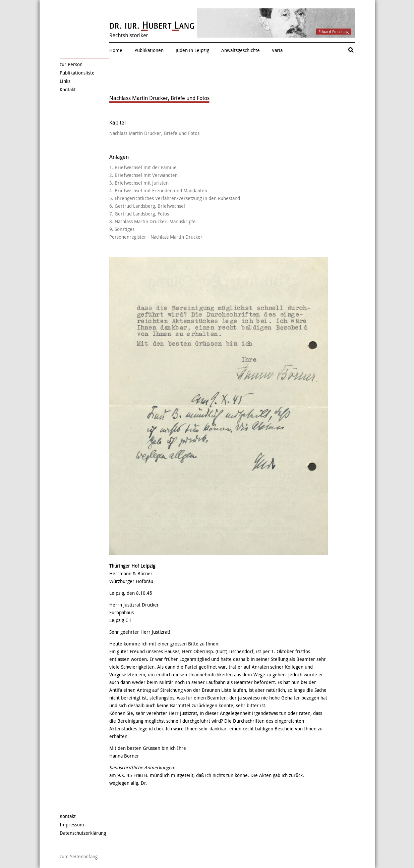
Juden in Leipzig (192, 50)
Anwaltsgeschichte (241, 50)
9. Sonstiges (122, 229)
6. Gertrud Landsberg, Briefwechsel (147, 206)
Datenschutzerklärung (83, 833)
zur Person (71, 64)
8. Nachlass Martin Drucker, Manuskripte (153, 221)
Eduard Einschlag (334, 32)
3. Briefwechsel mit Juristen (139, 183)
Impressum (72, 825)
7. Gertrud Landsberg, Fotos (139, 214)
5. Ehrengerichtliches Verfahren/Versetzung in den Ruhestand (175, 198)
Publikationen (149, 50)
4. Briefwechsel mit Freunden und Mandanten (158, 190)
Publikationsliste (77, 73)
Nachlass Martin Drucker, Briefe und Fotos (154, 133)
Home (116, 50)
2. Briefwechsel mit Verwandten (143, 175)
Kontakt (68, 89)
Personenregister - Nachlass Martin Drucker (156, 237)
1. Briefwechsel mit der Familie (143, 167)
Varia (277, 50)
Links (65, 81)
